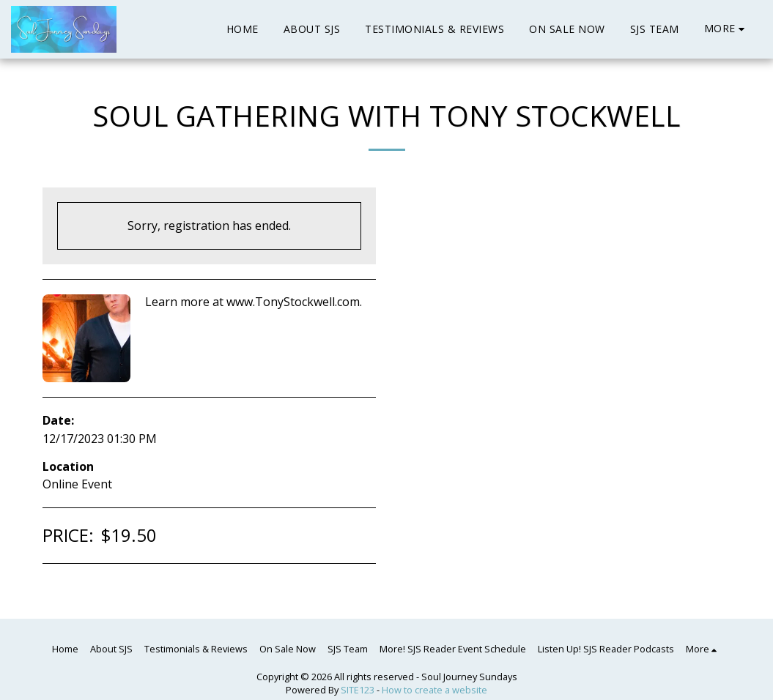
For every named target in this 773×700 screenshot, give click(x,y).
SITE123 (358, 690)
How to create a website (434, 690)
